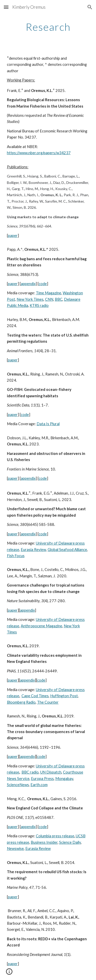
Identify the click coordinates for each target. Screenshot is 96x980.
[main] (48, 27)
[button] (6, 7)
